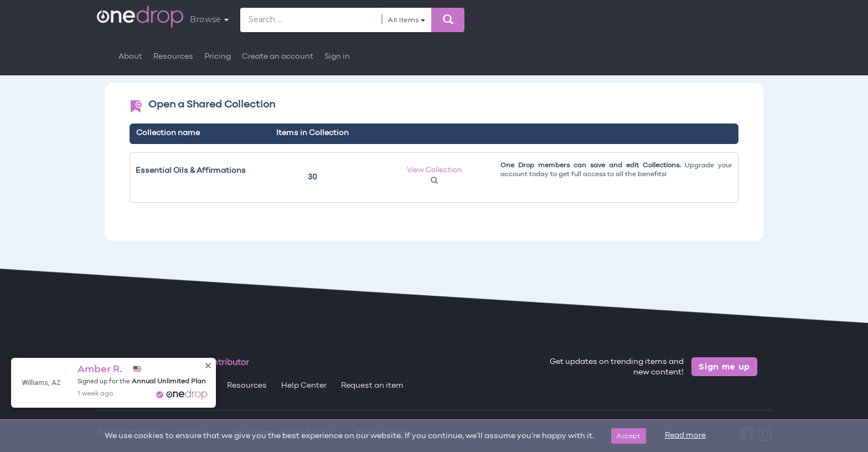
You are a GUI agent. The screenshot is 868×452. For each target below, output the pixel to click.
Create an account (278, 57)
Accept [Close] (629, 436)
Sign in (337, 57)
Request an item (372, 386)
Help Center (304, 386)
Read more (685, 436)
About (130, 57)
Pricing (218, 57)
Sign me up (724, 367)
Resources (173, 57)
